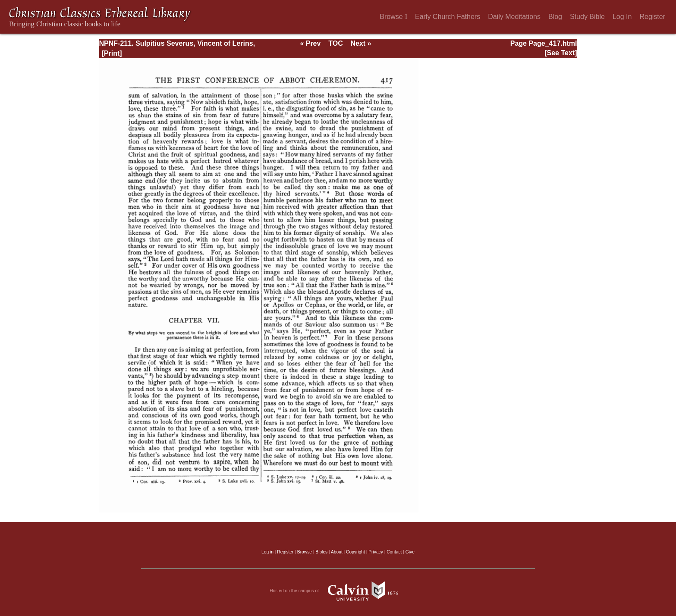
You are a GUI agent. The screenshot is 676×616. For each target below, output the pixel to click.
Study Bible (587, 17)
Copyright (355, 552)
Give (410, 552)
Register (652, 17)
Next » (361, 43)
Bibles (321, 552)
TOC (335, 43)
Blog (555, 17)
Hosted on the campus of (338, 591)
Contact (394, 552)
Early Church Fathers (448, 17)
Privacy (376, 552)
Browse (393, 17)
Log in (267, 552)
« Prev (310, 43)
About (337, 552)
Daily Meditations (514, 17)
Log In (622, 17)
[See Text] (561, 53)
